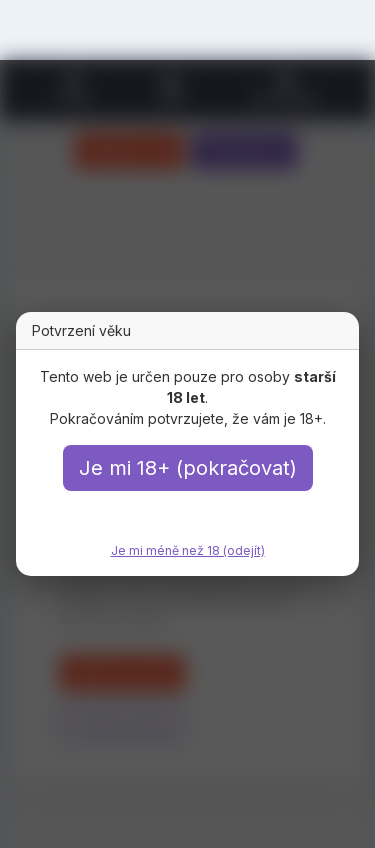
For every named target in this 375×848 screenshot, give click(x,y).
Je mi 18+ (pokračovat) (188, 468)
